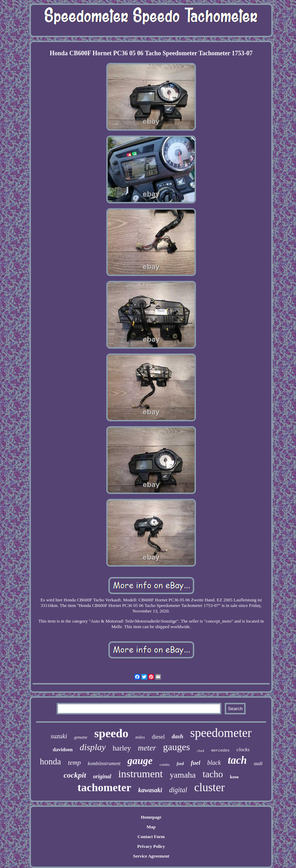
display (93, 747)
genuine (81, 737)
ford (180, 764)
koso (234, 777)
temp (75, 762)
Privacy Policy (151, 846)
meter (147, 748)
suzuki (59, 736)
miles (140, 737)
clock (201, 751)
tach (237, 760)
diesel (158, 737)
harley (122, 748)
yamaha (183, 775)
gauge (140, 761)
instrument (140, 774)
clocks (243, 749)
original (102, 776)
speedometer (221, 733)
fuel (195, 763)
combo (165, 764)
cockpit (75, 775)
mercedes (220, 751)
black (214, 763)
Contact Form (151, 837)
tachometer (104, 787)
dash (177, 736)
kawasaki (150, 790)
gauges (176, 747)
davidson (63, 749)
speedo (111, 733)
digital (178, 790)
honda (50, 761)
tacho (213, 774)
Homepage (151, 817)
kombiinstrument (104, 764)
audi (258, 764)
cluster (209, 787)
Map (151, 827)
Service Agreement (151, 856)
